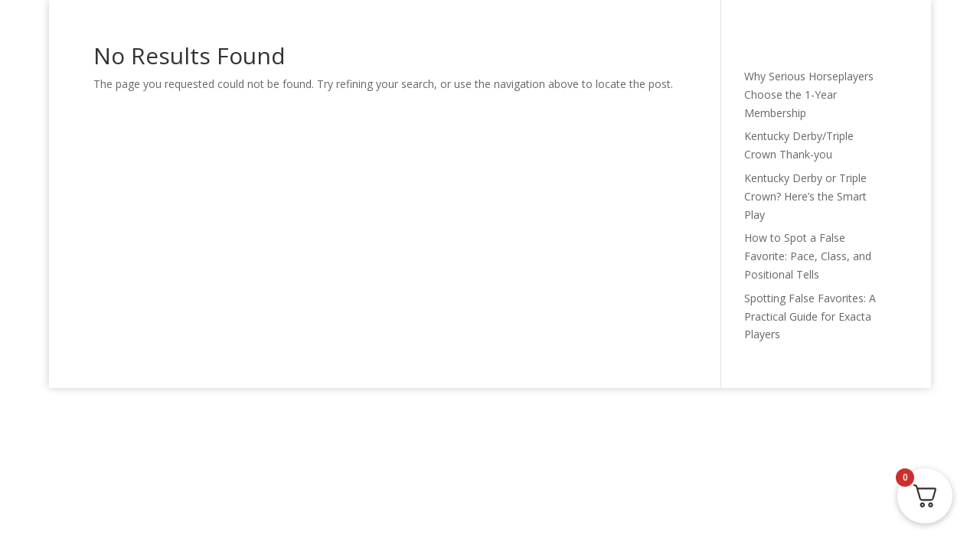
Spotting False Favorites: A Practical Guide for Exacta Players (810, 316)
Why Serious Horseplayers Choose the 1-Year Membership (809, 95)
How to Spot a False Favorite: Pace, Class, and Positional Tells (808, 256)
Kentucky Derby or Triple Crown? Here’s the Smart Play (805, 196)
